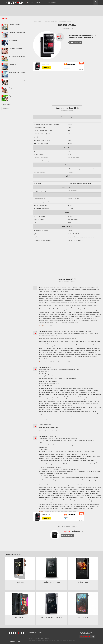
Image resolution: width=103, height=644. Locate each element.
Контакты (47, 638)
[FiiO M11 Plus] (20, 604)
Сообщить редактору (86, 637)
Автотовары (13, 40)
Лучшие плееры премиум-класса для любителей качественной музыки (83, 37)
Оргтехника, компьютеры (17, 80)
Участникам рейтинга (15, 641)
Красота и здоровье (15, 48)
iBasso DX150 (46, 64)
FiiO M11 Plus (20, 617)
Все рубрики (6, 109)
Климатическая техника (17, 72)
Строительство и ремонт (17, 32)
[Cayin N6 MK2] (83, 568)
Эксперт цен (16, 3)
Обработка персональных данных (68, 641)
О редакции (52, 3)
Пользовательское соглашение (37, 641)
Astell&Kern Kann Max (52, 582)
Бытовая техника (15, 25)
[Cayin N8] (20, 568)
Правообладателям (34, 642)
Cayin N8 (20, 582)
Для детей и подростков (17, 56)
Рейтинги (30, 3)
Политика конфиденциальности (52, 641)
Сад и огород (13, 96)
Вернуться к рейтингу (75, 42)
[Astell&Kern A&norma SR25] (52, 604)
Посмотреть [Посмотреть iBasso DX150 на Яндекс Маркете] (47, 68)
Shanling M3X (83, 617)
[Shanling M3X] (83, 604)
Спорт (11, 88)
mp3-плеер (67, 68)
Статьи (38, 3)
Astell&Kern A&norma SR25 (52, 617)
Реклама (11, 639)
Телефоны (12, 64)
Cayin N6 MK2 (83, 582)
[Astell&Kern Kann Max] (52, 568)
